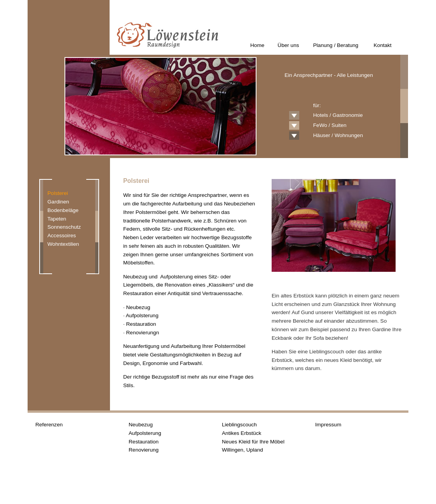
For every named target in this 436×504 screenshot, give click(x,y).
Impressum (328, 425)
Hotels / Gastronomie (338, 115)
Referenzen (49, 425)
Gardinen (58, 202)
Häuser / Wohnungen (338, 135)
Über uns (288, 45)
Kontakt (383, 45)
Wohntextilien (63, 244)
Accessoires (62, 235)
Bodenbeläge (63, 210)
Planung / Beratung (336, 45)
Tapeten (57, 219)
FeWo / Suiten (330, 125)
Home (257, 45)
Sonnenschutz (64, 227)
